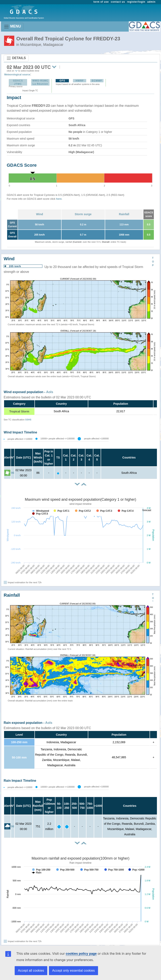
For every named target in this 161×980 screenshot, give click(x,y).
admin (151, 2)
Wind (40, 214)
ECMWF (97, 81)
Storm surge (83, 214)
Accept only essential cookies (73, 971)
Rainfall (124, 214)
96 (13, 473)
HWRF (80, 81)
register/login (136, 2)
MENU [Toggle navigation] (12, 27)
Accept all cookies (31, 971)
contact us (118, 2)
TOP (153, 262)
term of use (101, 2)
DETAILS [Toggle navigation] (16, 58)
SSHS (28, 420)
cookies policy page (81, 954)
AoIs (50, 392)
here (59, 199)
